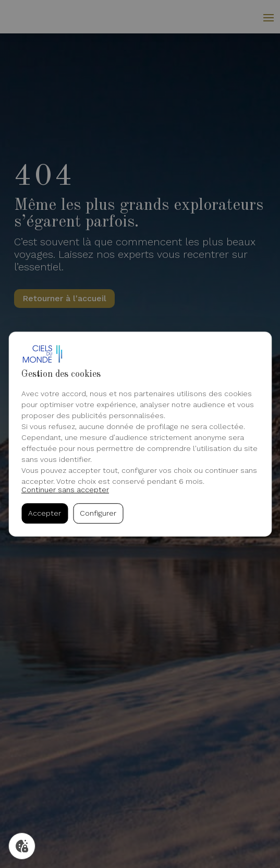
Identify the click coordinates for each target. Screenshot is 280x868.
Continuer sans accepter (65, 490)
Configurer (98, 514)
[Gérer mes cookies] (22, 846)
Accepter (45, 514)
